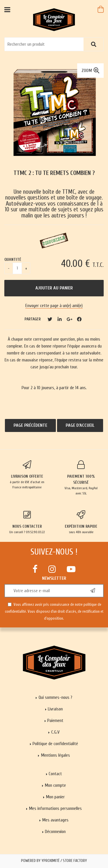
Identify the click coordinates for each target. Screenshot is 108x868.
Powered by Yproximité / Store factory (54, 861)
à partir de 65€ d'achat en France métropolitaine (27, 475)
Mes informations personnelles (55, 808)
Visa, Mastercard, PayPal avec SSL (81, 478)
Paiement (55, 721)
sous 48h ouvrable (81, 522)
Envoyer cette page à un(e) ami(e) (54, 306)
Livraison (55, 709)
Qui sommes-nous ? (55, 697)
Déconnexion (55, 832)
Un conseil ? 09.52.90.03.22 (27, 522)
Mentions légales (55, 755)
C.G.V (55, 732)
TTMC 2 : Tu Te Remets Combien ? (54, 173)
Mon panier (55, 797)
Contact (55, 774)
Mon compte (55, 785)
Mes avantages (55, 820)
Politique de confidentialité (55, 744)
